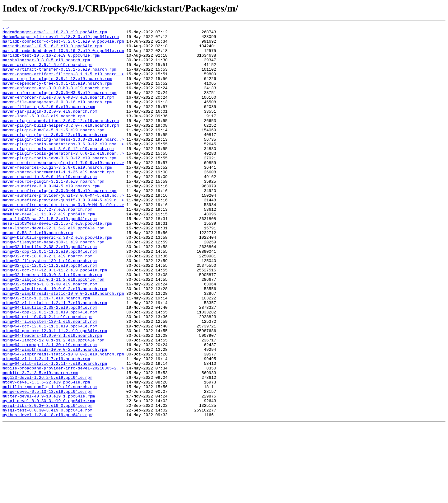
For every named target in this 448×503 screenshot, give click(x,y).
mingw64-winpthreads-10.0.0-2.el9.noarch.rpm (55, 415)
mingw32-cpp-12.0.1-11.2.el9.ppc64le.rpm (50, 297)
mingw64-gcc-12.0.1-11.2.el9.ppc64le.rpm (50, 387)
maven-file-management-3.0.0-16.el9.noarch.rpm (57, 118)
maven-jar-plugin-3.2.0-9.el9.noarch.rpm (50, 129)
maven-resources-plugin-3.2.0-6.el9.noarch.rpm (57, 196)
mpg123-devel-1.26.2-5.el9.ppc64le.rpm (47, 448)
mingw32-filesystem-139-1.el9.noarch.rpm (50, 308)
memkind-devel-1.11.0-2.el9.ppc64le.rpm (49, 252)
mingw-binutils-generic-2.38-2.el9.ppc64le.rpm (57, 280)
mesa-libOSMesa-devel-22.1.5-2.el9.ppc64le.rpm (57, 263)
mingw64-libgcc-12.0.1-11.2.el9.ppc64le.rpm (54, 403)
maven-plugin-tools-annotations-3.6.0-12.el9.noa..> (63, 168)
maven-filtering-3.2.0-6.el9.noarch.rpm (49, 123)
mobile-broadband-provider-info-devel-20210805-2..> (63, 437)
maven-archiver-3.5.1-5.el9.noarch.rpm (47, 73)
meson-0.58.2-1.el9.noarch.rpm (38, 275)
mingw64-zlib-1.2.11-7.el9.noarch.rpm (46, 426)
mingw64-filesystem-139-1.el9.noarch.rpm (50, 381)
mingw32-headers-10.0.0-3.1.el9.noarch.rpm (52, 325)
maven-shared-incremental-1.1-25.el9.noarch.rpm (58, 202)
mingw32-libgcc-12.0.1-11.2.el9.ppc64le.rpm (54, 331)
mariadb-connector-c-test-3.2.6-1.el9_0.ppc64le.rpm (63, 45)
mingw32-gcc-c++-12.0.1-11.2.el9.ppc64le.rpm (55, 319)
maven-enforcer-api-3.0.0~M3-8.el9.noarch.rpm (56, 101)
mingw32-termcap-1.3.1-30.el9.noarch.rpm (50, 336)
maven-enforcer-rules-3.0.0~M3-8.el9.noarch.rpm (58, 112)
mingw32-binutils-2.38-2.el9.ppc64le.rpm (50, 291)
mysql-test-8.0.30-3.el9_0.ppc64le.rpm (47, 487)
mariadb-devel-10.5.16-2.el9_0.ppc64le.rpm (52, 50)
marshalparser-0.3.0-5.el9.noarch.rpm (46, 67)
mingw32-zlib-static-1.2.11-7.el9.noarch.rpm (55, 359)
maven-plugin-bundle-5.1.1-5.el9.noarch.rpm (54, 151)
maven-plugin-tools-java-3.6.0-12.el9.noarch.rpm (60, 185)
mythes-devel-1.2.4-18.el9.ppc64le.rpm (47, 493)
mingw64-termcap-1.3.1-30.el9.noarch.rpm (50, 409)
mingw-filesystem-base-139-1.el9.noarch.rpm (54, 286)
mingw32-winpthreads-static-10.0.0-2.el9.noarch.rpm (63, 347)
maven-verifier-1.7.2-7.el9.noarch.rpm (47, 247)
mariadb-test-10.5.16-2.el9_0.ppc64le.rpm (51, 62)
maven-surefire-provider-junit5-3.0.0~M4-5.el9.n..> (63, 235)
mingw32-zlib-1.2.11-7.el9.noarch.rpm (46, 353)
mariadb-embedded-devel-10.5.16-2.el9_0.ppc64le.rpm (63, 56)
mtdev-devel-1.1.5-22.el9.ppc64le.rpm (46, 454)
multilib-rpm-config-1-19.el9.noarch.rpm (50, 459)
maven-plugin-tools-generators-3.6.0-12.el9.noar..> (63, 179)
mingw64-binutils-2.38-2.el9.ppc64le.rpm (50, 364)
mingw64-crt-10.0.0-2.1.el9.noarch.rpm (47, 375)
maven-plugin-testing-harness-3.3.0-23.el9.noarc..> (63, 162)
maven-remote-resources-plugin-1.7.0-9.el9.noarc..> (63, 190)
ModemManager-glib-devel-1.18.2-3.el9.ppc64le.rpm (61, 39)
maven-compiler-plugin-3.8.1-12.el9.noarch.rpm (57, 90)
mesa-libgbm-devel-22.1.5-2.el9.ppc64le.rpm (54, 269)
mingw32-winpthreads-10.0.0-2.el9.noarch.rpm (55, 342)
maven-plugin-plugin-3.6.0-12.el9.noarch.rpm (55, 157)
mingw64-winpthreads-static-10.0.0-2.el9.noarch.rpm (63, 420)
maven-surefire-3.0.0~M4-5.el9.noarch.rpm (51, 219)
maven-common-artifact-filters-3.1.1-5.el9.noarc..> (63, 84)
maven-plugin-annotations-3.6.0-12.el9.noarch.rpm (61, 140)
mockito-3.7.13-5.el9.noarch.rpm (40, 443)
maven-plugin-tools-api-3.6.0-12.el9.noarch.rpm (58, 174)
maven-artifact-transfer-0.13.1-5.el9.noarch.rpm (60, 78)
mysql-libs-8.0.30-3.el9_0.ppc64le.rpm (47, 482)
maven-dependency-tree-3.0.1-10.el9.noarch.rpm (57, 95)
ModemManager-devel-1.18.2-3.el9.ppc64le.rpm (55, 34)
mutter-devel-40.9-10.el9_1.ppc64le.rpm (49, 471)
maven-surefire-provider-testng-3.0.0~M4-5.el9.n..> (63, 241)
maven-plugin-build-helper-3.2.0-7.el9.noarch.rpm (61, 146)
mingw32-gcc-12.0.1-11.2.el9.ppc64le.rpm (50, 314)
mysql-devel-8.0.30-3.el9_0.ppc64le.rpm (49, 476)
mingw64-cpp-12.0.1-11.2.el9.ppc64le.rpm (50, 370)
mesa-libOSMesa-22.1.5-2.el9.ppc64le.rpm (50, 258)
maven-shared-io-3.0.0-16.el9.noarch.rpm (50, 207)
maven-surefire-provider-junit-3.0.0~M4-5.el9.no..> (63, 230)
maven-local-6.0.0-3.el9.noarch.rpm (44, 134)
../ (6, 28)
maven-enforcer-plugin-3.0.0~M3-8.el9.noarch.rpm (60, 106)
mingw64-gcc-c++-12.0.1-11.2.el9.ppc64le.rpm (55, 392)
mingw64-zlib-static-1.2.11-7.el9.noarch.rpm (55, 431)
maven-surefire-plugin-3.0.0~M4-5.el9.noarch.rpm (60, 224)
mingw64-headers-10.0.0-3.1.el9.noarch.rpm (52, 398)
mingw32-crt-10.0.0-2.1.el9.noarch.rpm (47, 303)
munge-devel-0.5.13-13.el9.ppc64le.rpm (47, 465)
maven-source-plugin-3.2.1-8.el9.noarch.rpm (54, 213)
